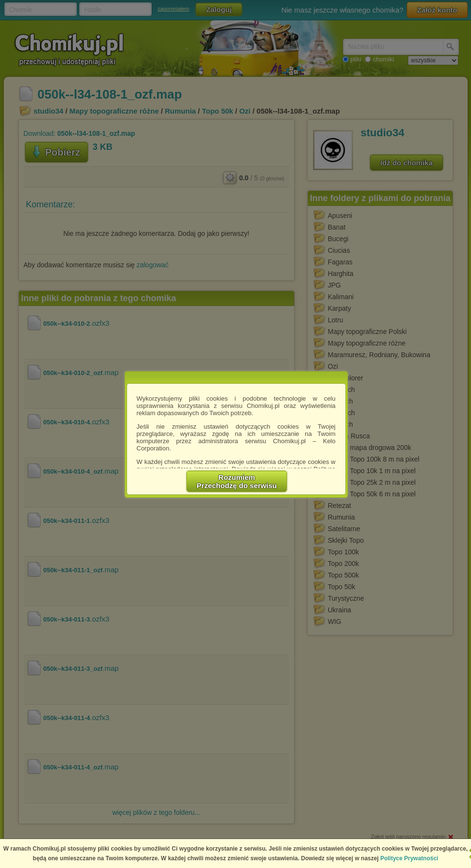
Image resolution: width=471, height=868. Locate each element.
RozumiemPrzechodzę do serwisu (237, 481)
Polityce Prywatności (409, 858)
